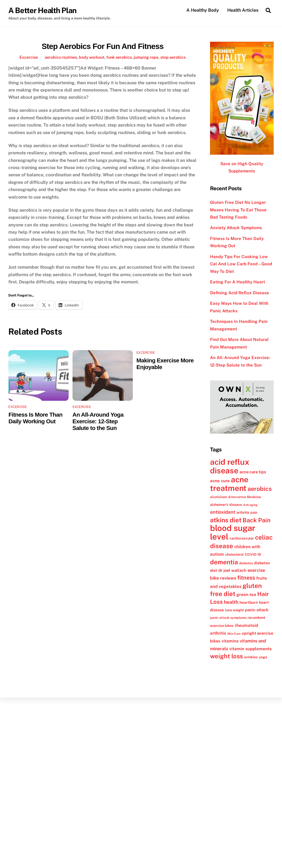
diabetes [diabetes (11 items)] (246, 563)
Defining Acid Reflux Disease (239, 293)
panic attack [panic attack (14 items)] (257, 610)
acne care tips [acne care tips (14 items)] (253, 472)
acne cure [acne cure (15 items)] (220, 481)
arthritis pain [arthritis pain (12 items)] (247, 512)
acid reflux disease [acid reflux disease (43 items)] (230, 466)
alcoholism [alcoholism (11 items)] (219, 497)
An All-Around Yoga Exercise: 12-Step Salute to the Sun (98, 421)
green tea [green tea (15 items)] (246, 594)
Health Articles (243, 10)
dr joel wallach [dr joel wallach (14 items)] (232, 570)
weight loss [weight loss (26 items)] (226, 656)
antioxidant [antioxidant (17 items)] (223, 512)
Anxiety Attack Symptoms (236, 228)
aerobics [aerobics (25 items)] (260, 489)
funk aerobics (119, 57)
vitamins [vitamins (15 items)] (230, 641)
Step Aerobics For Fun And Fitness (103, 46)
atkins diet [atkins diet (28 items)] (226, 520)
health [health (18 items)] (231, 602)
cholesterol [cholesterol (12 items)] (234, 554)
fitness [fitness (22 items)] (246, 578)
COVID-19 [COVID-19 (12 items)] (253, 554)
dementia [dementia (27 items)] (224, 562)
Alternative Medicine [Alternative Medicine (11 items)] (245, 497)
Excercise (29, 57)
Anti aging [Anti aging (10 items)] (250, 505)
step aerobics (173, 57)
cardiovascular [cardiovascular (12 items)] (242, 538)
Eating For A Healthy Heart (238, 282)
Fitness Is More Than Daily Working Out (35, 418)
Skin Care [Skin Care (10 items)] (234, 634)
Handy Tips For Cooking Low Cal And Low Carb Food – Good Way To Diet (241, 264)
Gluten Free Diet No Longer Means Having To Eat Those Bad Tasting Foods (238, 210)
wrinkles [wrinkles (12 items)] (251, 657)
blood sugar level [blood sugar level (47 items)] (233, 532)
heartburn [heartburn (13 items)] (249, 603)
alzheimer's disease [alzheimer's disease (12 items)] (226, 505)
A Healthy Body (203, 10)
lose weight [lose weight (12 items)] (234, 610)
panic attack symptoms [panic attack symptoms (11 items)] (228, 618)
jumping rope (146, 57)
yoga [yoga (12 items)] (263, 657)
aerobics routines (61, 57)
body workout (92, 57)
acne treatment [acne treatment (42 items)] (229, 484)
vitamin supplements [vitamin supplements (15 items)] (250, 649)
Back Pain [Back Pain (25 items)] (257, 520)
